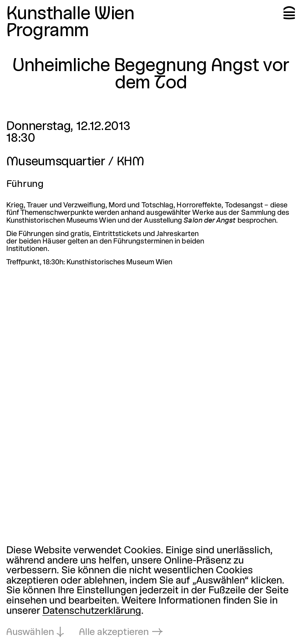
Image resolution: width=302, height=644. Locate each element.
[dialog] (151, 592)
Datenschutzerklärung (92, 611)
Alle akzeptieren (114, 633)
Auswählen (30, 633)
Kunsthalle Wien (70, 15)
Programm (48, 31)
